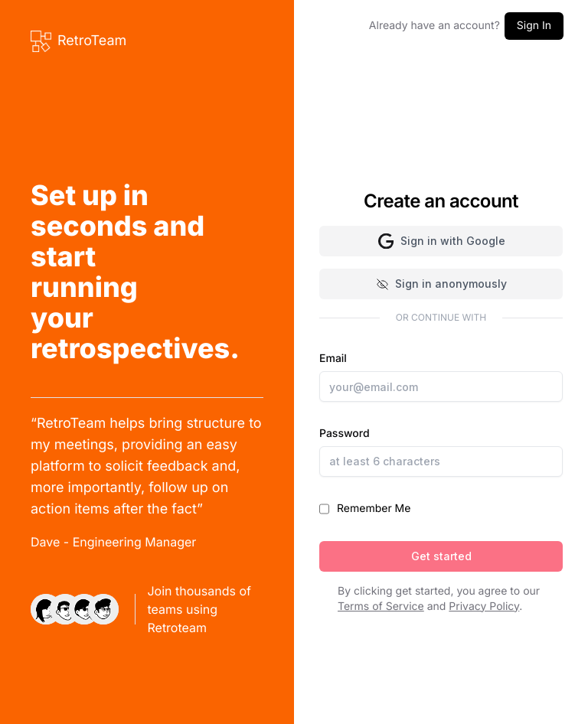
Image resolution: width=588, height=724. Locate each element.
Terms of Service (381, 607)
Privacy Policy (484, 607)
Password (441, 452)
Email (441, 377)
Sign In (534, 26)
